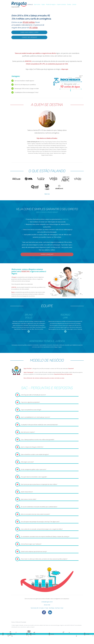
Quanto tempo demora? (27, 492)
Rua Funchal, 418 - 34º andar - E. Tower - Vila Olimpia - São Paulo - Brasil (47, 608)
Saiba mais (47, 194)
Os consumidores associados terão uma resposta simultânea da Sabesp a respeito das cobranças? (45, 537)
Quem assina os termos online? (29, 499)
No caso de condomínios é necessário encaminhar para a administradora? (39, 507)
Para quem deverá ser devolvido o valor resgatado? (34, 477)
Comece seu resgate (29, 37)
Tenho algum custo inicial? (27, 462)
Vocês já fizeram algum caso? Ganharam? (31, 544)
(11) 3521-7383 (47, 605)
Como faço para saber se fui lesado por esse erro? (33, 395)
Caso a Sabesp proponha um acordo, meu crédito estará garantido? (38, 440)
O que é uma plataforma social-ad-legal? (31, 410)
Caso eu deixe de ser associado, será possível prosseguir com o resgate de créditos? (42, 529)
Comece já (30, 5)
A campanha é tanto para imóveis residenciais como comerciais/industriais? (39, 425)
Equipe (43, 5)
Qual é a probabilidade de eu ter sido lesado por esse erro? (35, 417)
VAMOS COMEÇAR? (47, 254)
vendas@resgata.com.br (47, 602)
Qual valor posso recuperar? (28, 432)
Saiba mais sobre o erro (29, 32)
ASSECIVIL (28, 61)
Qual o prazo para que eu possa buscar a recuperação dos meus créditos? (39, 485)
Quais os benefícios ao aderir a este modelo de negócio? (35, 455)
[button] (47, 29)
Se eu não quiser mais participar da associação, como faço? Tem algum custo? (40, 522)
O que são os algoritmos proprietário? (30, 402)
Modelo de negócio (51, 5)
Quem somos (37, 5)
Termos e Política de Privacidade (19, 622)
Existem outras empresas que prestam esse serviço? (34, 552)
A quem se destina (61, 5)
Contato (74, 5)
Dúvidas (69, 5)
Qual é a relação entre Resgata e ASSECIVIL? (32, 447)
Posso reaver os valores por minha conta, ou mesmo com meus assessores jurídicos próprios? (44, 559)
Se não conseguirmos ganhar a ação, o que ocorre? (34, 470)
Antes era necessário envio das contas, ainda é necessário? (35, 514)
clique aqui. (65, 69)
